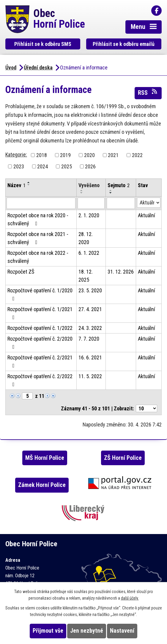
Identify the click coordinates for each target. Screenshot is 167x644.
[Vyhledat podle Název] (41, 203)
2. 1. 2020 (89, 215)
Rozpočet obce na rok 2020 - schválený (38, 219)
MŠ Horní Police (45, 458)
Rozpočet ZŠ (21, 272)
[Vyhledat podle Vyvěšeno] (91, 203)
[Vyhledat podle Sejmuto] (121, 203)
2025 (67, 166)
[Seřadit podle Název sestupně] (29, 185)
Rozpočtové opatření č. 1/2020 (40, 294)
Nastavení (122, 631)
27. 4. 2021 (90, 309)
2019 (65, 155)
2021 (113, 155)
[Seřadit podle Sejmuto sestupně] (111, 193)
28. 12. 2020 (86, 238)
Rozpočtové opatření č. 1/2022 (40, 328)
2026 (90, 166)
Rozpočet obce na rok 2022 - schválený (38, 257)
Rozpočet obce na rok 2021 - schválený (38, 238)
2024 (42, 166)
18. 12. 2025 (86, 276)
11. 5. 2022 (90, 376)
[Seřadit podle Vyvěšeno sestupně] (82, 193)
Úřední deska (38, 67)
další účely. (130, 598)
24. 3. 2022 (90, 328)
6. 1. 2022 (89, 253)
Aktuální (146, 215)
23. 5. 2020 (90, 290)
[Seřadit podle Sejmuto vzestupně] (111, 190)
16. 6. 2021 (90, 357)
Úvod (11, 67)
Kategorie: (16, 155)
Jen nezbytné (87, 631)
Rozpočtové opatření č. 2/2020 (40, 343)
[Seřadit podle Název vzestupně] (29, 182)
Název (16, 185)
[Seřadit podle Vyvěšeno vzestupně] (82, 190)
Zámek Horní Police (42, 485)
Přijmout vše (48, 631)
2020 (89, 155)
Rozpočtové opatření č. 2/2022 (40, 380)
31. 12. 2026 (121, 272)
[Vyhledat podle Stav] (149, 203)
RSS (148, 92)
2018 (42, 155)
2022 (137, 155)
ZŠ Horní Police (123, 458)
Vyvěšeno (89, 185)
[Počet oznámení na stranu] (146, 408)
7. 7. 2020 (89, 339)
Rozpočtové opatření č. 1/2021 (40, 313)
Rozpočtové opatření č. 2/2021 (40, 361)
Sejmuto (119, 185)
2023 (19, 166)
